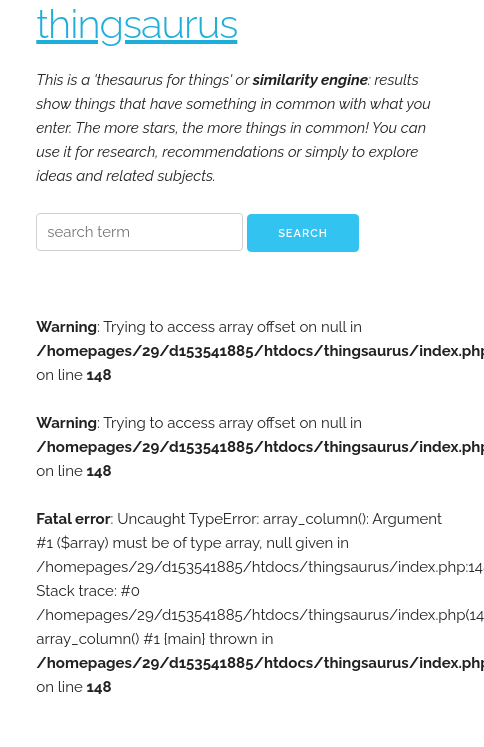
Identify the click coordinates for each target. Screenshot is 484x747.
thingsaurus (136, 23)
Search (303, 233)
